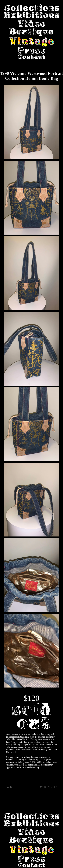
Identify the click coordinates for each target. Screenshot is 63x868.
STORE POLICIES (49, 787)
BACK (9, 787)
